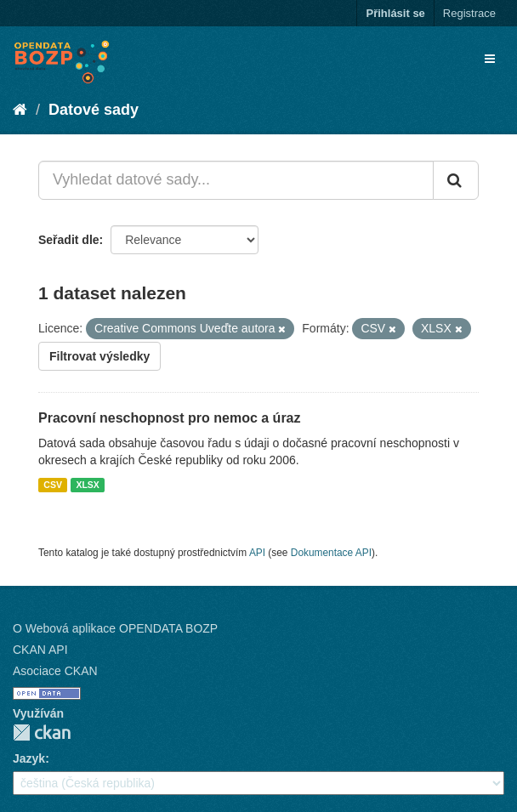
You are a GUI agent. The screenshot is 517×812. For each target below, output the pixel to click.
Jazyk (29, 758)
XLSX (87, 485)
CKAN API (40, 650)
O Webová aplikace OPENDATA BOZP (115, 628)
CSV (53, 485)
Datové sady (94, 110)
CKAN (42, 733)
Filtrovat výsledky (99, 356)
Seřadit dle (69, 240)
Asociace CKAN (55, 671)
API (257, 553)
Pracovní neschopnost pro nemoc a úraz (170, 418)
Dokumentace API (331, 553)
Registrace (469, 13)
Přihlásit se (395, 13)
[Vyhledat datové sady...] (236, 180)
